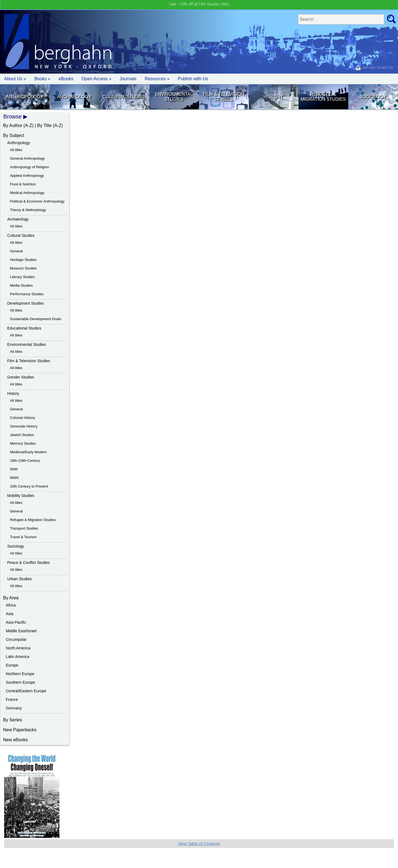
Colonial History (23, 418)
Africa (11, 605)
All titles (16, 150)
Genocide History (24, 426)
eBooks (66, 79)
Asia (10, 614)
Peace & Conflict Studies (28, 563)
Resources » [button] (157, 79)
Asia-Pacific (16, 622)
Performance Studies (27, 294)
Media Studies (21, 285)
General (16, 251)
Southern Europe (20, 682)
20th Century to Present (29, 486)
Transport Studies (24, 528)
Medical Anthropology (27, 193)
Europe (12, 665)
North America (18, 648)
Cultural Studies (124, 97)
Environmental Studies (174, 97)
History (273, 97)
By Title (44, 125)
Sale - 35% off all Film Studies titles (199, 4)
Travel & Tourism (23, 537)
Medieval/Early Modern (28, 452)
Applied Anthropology (27, 176)
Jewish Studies (22, 435)
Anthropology (25, 97)
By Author (13, 125)
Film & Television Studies (224, 97)
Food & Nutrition (23, 184)
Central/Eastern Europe (26, 691)
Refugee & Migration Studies (323, 97)
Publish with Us (193, 79)
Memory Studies (23, 443)
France (12, 699)
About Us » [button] (15, 79)
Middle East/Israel (21, 631)
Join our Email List (374, 68)
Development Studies (26, 303)
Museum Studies (23, 268)
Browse (13, 116)
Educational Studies (24, 328)
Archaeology (74, 97)
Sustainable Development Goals (36, 319)
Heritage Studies (23, 260)
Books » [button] (42, 79)
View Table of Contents (199, 844)
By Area (11, 598)
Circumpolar (16, 639)
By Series (12, 720)
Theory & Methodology (28, 210)
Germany (14, 708)
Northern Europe (20, 674)
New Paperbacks (20, 730)
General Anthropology (27, 158)
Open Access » (96, 79)
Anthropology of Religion (30, 167)
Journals (128, 79)
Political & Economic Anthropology (37, 201)
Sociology (373, 97)
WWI (14, 469)
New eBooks (15, 740)
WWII (14, 478)
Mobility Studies (21, 496)
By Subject (14, 135)
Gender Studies (21, 377)
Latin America (18, 657)
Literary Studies (22, 277)
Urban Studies (19, 579)
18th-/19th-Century (25, 461)
